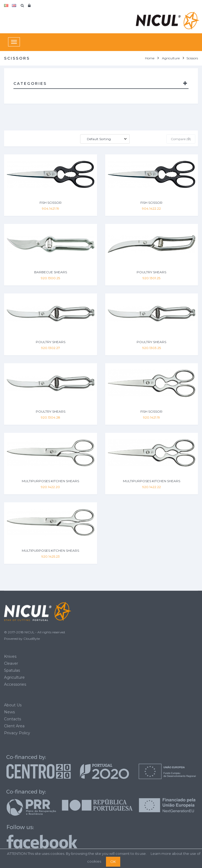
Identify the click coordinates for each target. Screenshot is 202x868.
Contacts (13, 719)
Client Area (14, 726)
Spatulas (12, 670)
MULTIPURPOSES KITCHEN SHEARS (50, 481)
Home (150, 58)
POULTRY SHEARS (151, 272)
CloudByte (32, 639)
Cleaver (11, 663)
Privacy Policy (17, 733)
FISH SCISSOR (51, 203)
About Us (13, 705)
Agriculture (14, 677)
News (9, 712)
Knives (10, 656)
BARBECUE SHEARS (51, 272)
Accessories (15, 684)
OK (113, 862)
